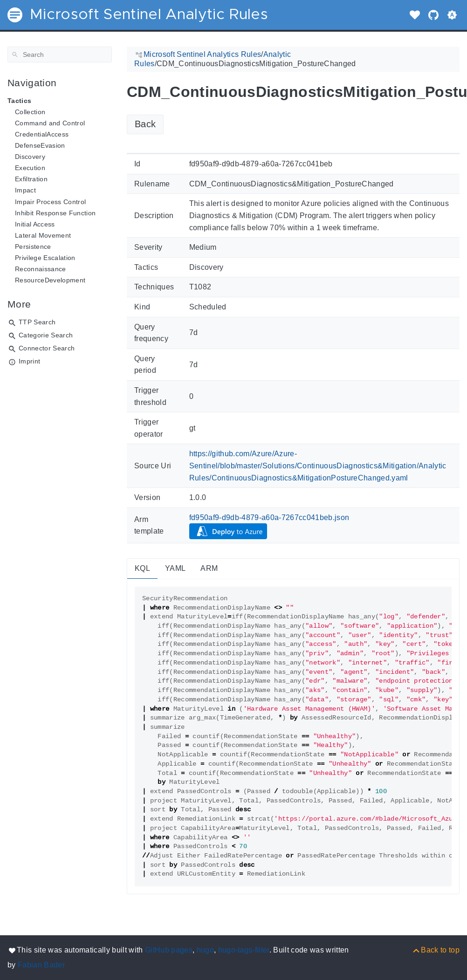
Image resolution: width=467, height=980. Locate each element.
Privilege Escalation (45, 258)
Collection (30, 112)
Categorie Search (46, 335)
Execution (30, 168)
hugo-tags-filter (244, 950)
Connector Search (47, 348)
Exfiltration (31, 179)
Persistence (33, 247)
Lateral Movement (43, 235)
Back (145, 124)
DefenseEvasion (40, 145)
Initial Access (35, 224)
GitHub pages (169, 950)
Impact (25, 190)
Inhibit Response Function (55, 213)
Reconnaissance (41, 269)
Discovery (30, 157)
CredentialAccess (42, 134)
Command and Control (50, 123)
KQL (142, 568)
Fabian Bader (41, 965)
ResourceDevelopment (50, 280)
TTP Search (37, 322)
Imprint (29, 361)
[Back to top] (436, 950)
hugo (205, 950)
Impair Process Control (50, 202)
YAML (175, 568)
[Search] (60, 55)
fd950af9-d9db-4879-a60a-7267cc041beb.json (269, 517)
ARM (209, 568)
